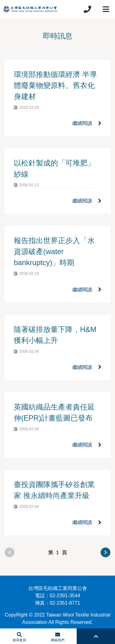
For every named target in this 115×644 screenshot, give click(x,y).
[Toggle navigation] (106, 9)
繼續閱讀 (87, 124)
